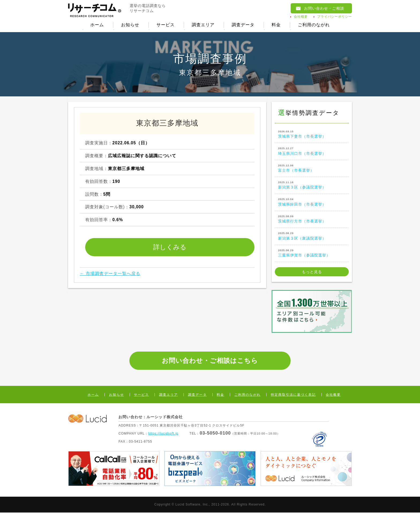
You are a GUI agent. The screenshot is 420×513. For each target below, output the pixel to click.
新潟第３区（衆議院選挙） (312, 236)
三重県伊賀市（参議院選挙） (312, 253)
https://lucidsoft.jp (163, 434)
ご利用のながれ (314, 25)
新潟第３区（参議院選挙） (312, 185)
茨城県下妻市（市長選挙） (312, 134)
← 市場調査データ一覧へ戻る (110, 274)
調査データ (243, 25)
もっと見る (312, 272)
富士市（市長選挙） (312, 168)
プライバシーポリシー (335, 17)
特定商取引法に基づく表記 (293, 395)
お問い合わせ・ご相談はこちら (210, 361)
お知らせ (130, 25)
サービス (166, 25)
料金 (276, 25)
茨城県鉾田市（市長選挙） (312, 202)
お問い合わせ (324, 8)
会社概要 (301, 17)
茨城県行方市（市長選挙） (312, 219)
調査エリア (203, 25)
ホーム (97, 25)
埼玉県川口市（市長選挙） (312, 151)
